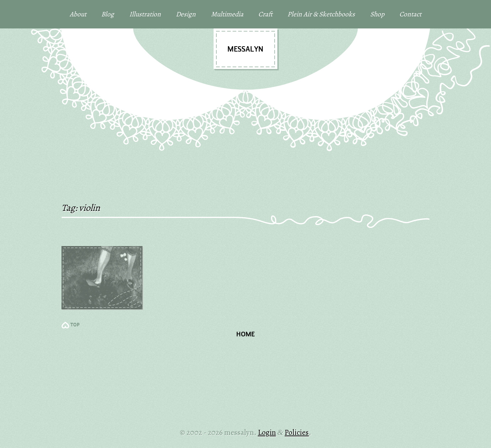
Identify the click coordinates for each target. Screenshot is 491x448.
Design (186, 14)
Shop (377, 14)
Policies (297, 432)
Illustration (145, 14)
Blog (108, 14)
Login (267, 432)
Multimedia (227, 14)
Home (245, 335)
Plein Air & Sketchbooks (321, 14)
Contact (410, 14)
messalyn (245, 50)
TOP (75, 325)
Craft (265, 14)
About (78, 14)
